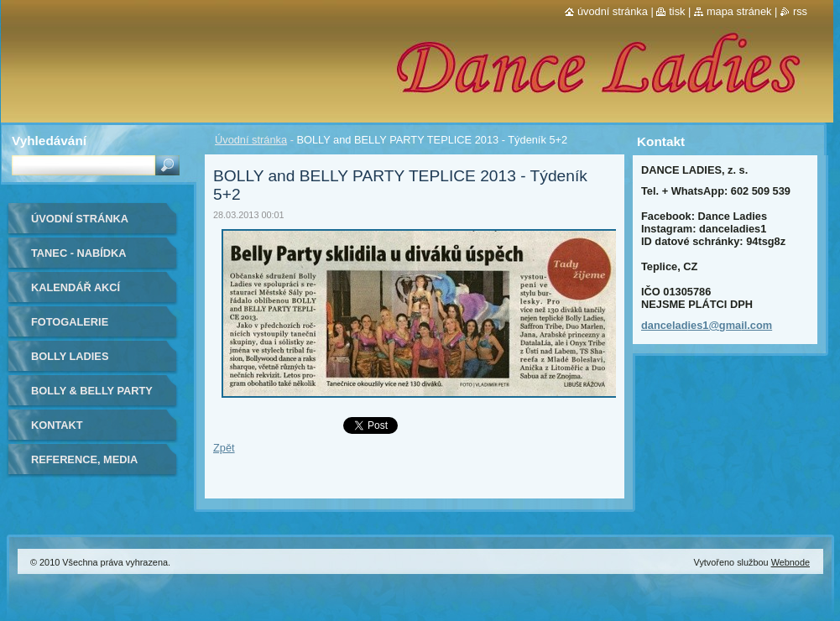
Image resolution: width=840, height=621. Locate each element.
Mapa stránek (739, 11)
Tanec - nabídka (79, 253)
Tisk (677, 11)
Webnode (790, 562)
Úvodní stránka (251, 140)
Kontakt (57, 425)
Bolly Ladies (70, 356)
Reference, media (84, 459)
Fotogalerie (70, 322)
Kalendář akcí (76, 287)
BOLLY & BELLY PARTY (92, 391)
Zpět (224, 448)
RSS (800, 11)
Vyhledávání (49, 141)
